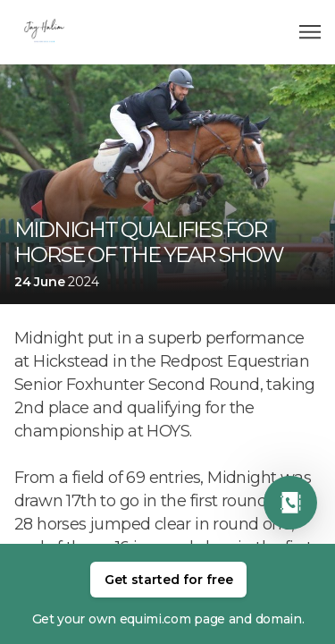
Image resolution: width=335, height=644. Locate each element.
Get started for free (169, 580)
